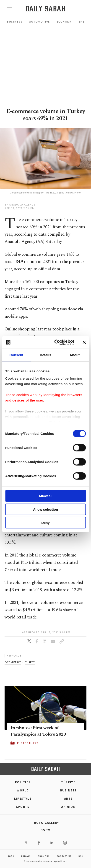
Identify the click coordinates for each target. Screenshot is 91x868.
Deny (45, 523)
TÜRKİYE (68, 782)
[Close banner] (84, 342)
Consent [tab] (16, 355)
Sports (23, 807)
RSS (81, 856)
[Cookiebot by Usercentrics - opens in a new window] (56, 342)
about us (44, 856)
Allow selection (45, 509)
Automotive (39, 22)
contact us (64, 856)
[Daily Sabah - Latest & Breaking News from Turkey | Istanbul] (45, 9)
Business (15, 22)
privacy (26, 856)
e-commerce (13, 662)
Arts (68, 799)
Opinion (68, 807)
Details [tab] (46, 355)
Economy (64, 22)
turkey (30, 662)
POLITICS (23, 782)
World (23, 790)
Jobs (11, 856)
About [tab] (75, 355)
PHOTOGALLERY (28, 743)
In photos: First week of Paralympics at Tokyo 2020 (38, 731)
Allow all (45, 496)
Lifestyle (23, 799)
